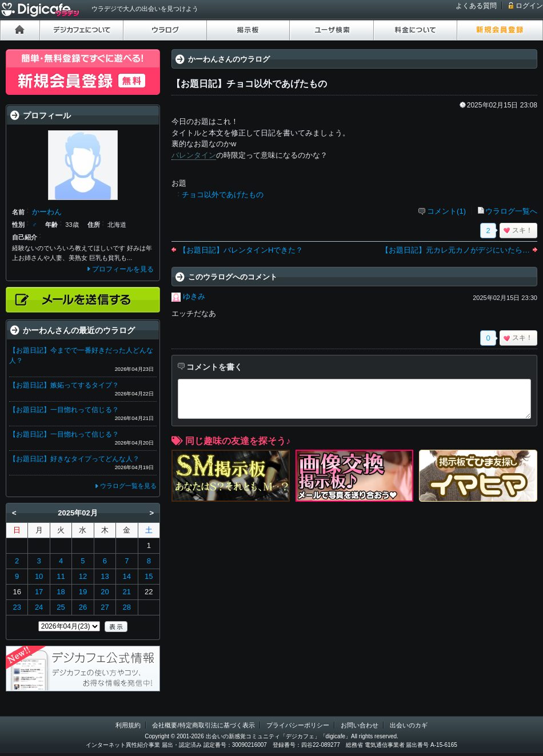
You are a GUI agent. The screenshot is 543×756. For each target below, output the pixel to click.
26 (83, 607)
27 (105, 607)
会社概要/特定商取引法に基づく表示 (203, 725)
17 (39, 592)
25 (61, 607)
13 (105, 576)
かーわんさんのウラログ (229, 59)
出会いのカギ (409, 725)
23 (17, 607)
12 (83, 576)
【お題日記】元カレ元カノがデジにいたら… (456, 250)
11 (61, 576)
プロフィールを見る (123, 269)
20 (105, 592)
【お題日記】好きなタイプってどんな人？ (74, 459)
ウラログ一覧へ (511, 211)
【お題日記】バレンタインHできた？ (241, 250)
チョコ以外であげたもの (223, 195)
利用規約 (128, 725)
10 (39, 576)
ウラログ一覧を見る (128, 486)
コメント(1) (446, 211)
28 (127, 607)
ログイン (529, 6)
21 (127, 592)
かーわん (47, 212)
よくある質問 (476, 6)
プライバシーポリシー (298, 725)
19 (83, 592)
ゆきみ (194, 296)
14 (127, 576)
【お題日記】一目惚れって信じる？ (64, 410)
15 (149, 576)
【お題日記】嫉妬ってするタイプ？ (64, 385)
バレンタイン (194, 155)
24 (39, 607)
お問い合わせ (360, 725)
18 (61, 592)
